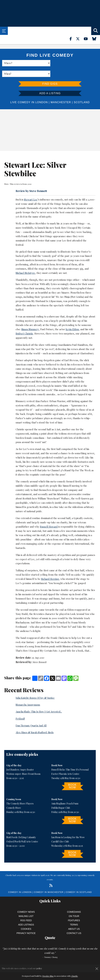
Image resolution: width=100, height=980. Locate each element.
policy (39, 968)
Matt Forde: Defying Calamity (21, 827)
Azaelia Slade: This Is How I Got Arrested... (39, 701)
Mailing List (26, 905)
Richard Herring (50, 568)
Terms (74, 914)
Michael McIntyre (25, 262)
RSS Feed (26, 910)
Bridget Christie (24, 323)
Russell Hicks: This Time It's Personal (70, 759)
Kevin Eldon (72, 319)
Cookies (26, 918)
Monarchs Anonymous (28, 694)
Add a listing (50, 83)
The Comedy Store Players (20, 793)
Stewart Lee (31, 189)
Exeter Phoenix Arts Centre (65, 763)
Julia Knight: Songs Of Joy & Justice (35, 687)
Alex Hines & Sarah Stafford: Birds (35, 722)
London (42, 92)
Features (74, 910)
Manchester (61, 92)
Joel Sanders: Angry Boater (20, 759)
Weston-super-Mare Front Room (23, 763)
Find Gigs (50, 73)
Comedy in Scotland (79, 882)
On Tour (74, 905)
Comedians (74, 901)
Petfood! (20, 708)
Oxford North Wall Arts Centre (22, 831)
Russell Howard (49, 516)
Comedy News (26, 901)
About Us (74, 918)
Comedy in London (20, 882)
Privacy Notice (26, 923)
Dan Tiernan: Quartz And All (31, 715)
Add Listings (26, 914)
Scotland (82, 92)
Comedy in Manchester (49, 882)
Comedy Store (14, 797)
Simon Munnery (30, 319)
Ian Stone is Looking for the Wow (68, 827)
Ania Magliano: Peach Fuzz (65, 793)
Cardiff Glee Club (60, 831)
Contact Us (74, 923)
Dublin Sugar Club (61, 797)
